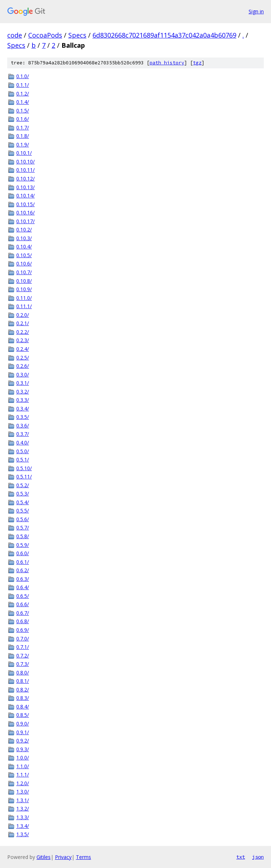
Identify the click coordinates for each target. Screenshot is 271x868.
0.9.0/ (23, 724)
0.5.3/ (23, 493)
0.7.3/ (23, 664)
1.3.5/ (23, 834)
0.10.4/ (24, 246)
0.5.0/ (23, 451)
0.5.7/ (23, 527)
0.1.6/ (23, 119)
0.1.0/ (23, 76)
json (258, 857)
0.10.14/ (25, 195)
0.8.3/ (23, 698)
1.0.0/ (23, 758)
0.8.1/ (23, 681)
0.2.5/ (23, 358)
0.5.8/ (23, 536)
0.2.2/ (23, 332)
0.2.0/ (23, 315)
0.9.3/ (23, 749)
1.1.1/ (23, 775)
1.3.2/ (23, 809)
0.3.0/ (23, 375)
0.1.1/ (23, 85)
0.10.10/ (25, 161)
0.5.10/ (24, 468)
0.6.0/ (23, 553)
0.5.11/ (24, 476)
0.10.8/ (24, 281)
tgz (197, 63)
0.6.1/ (23, 562)
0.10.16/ (25, 212)
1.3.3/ (23, 817)
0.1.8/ (23, 136)
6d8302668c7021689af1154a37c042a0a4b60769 (164, 35)
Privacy (63, 857)
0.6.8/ (23, 621)
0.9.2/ (23, 741)
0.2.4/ (23, 349)
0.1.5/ (23, 110)
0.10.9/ (24, 289)
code (15, 35)
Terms (83, 857)
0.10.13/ (25, 187)
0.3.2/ (23, 392)
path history (167, 63)
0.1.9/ (23, 144)
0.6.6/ (23, 604)
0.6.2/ (23, 570)
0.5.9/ (23, 545)
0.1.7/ (23, 127)
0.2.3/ (23, 340)
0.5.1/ (23, 459)
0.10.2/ (24, 229)
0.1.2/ (23, 93)
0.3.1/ (23, 383)
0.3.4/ (23, 409)
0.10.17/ (25, 221)
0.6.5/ (23, 596)
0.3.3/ (23, 400)
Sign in (256, 11)
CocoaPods (45, 35)
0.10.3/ (24, 238)
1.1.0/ (23, 766)
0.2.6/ (23, 366)
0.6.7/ (23, 613)
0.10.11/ (25, 170)
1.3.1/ (23, 800)
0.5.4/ (23, 502)
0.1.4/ (23, 102)
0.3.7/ (23, 434)
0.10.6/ (24, 263)
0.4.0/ (23, 442)
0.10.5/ (24, 255)
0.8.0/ (23, 673)
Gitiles (44, 857)
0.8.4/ (23, 707)
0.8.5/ (23, 715)
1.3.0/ (23, 792)
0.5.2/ (23, 485)
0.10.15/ (25, 204)
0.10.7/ (24, 272)
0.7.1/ (23, 647)
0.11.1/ (24, 306)
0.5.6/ (23, 519)
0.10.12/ (25, 178)
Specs (77, 35)
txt (241, 857)
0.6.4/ (23, 587)
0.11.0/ (24, 298)
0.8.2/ (23, 690)
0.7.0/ (23, 639)
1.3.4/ (23, 826)
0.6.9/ (23, 630)
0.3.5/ (23, 417)
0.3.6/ (23, 426)
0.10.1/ (24, 153)
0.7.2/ (23, 656)
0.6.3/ (23, 579)
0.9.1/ (23, 732)
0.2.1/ (23, 323)
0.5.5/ (23, 510)
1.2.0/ (23, 783)
